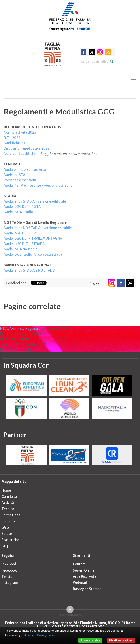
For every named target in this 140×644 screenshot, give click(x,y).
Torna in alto (70, 615)
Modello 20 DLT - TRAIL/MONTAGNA (33, 238)
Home (6, 490)
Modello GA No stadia (21, 249)
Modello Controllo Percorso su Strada (33, 254)
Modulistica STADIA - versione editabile (35, 201)
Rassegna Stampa (87, 589)
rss (108, 52)
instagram (100, 52)
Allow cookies (90, 640)
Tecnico (8, 509)
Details (28, 635)
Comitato (9, 497)
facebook (84, 52)
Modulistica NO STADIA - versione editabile (38, 228)
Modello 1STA (14, 175)
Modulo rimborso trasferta (25, 170)
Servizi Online (84, 570)
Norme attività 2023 (20, 132)
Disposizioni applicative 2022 (27, 148)
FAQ (5, 546)
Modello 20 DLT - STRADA (24, 244)
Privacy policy (46, 635)
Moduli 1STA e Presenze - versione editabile (38, 185)
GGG (5, 527)
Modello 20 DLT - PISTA (22, 207)
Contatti (80, 564)
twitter (92, 52)
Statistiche (10, 540)
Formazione (11, 515)
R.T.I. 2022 (12, 138)
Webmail (80, 583)
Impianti (8, 521)
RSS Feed (9, 564)
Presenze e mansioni (20, 180)
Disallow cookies (121, 640)
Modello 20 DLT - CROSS (23, 233)
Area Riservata (85, 577)
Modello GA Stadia (18, 212)
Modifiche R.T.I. (16, 143)
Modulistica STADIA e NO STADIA (30, 270)
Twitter (8, 577)
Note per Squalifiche (20, 154)
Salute (7, 534)
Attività (8, 503)
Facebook (9, 570)
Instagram (10, 583)
